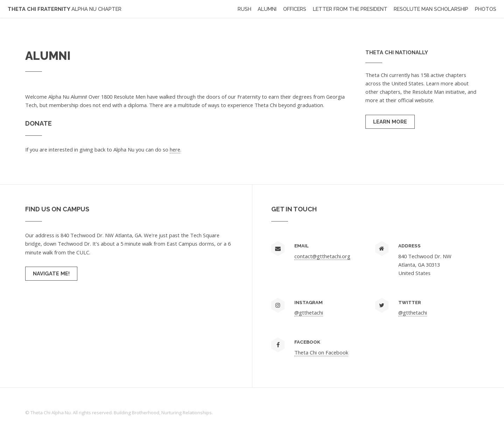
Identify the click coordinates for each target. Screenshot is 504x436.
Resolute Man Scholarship (431, 9)
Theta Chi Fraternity (65, 9)
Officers (295, 9)
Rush (244, 9)
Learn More (390, 122)
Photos (486, 9)
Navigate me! (51, 273)
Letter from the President (350, 9)
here (175, 149)
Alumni (267, 9)
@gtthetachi (309, 312)
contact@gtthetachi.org (322, 256)
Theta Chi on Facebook (321, 352)
